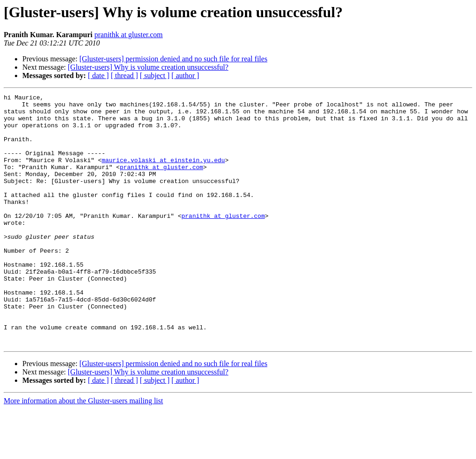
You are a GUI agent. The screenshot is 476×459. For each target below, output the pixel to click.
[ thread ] (124, 75)
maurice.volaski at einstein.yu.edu (163, 174)
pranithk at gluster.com (129, 35)
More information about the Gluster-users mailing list (83, 451)
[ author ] (185, 75)
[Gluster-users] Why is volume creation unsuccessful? (148, 67)
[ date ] (98, 75)
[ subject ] (155, 75)
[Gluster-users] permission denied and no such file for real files (173, 59)
